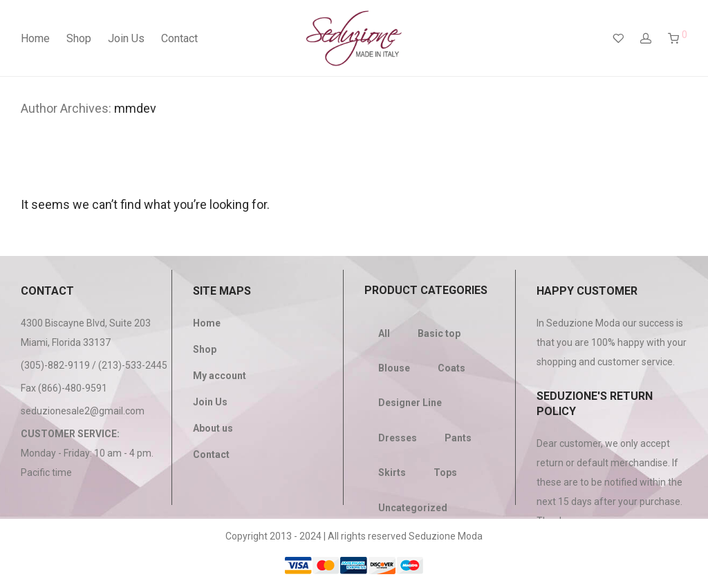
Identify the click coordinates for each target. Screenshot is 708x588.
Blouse (394, 368)
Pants (458, 438)
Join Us (126, 38)
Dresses (398, 438)
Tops (445, 472)
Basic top (439, 333)
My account (220, 376)
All (384, 333)
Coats (451, 368)
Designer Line (410, 403)
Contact (179, 38)
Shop (79, 38)
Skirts (392, 472)
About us (213, 428)
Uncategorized (413, 508)
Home (35, 38)
